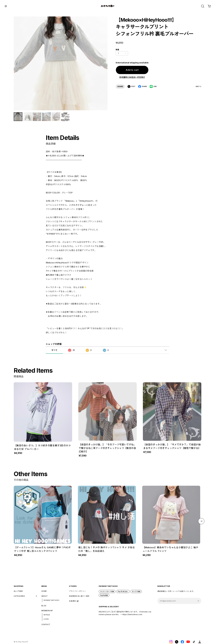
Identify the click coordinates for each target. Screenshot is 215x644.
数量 (117, 50)
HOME (44, 593)
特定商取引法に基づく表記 (79, 598)
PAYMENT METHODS (51, 602)
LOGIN (46, 621)
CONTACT (46, 627)
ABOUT (45, 598)
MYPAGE (47, 617)
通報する (198, 86)
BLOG (44, 608)
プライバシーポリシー (77, 593)
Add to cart (132, 70)
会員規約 (72, 603)
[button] (201, 523)
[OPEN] (203, 6)
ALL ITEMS (18, 593)
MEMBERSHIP (47, 613)
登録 (198, 603)
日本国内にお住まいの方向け (132, 77)
